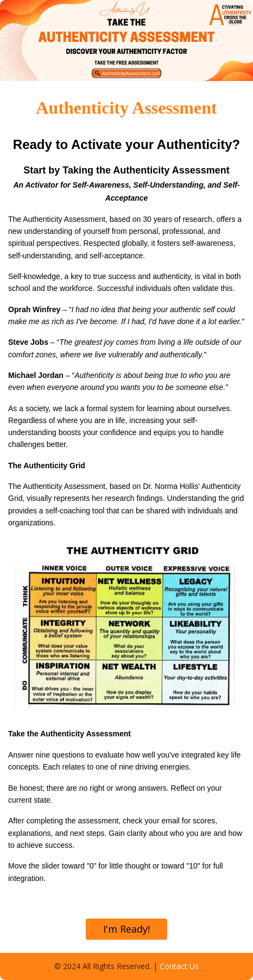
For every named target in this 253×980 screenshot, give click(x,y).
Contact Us (179, 966)
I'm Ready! (126, 929)
